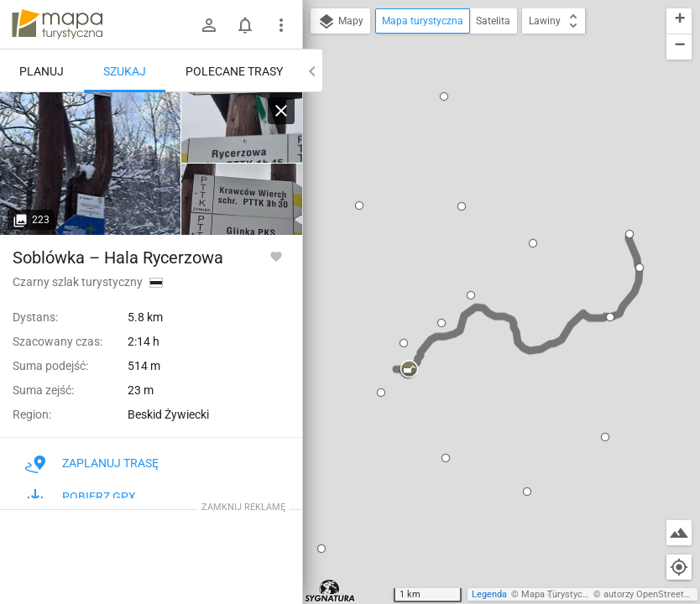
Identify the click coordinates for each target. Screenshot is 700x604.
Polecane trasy (234, 71)
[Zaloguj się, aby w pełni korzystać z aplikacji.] (276, 256)
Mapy (340, 22)
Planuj (42, 71)
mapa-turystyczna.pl (57, 24)
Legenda (489, 594)
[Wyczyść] (281, 111)
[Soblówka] (91, 164)
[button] (359, 206)
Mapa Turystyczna (559, 594)
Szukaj (125, 71)
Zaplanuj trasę (92, 463)
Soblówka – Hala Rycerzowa (118, 258)
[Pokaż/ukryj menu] (281, 25)
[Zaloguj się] (209, 25)
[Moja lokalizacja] (679, 567)
